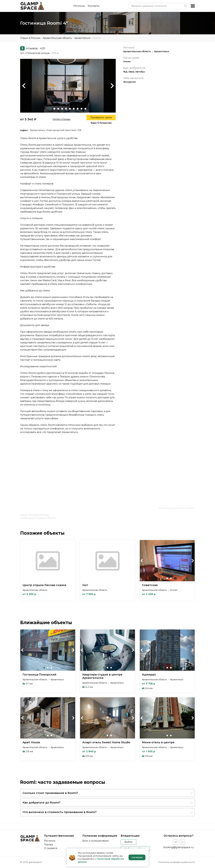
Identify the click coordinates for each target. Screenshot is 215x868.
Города (48, 844)
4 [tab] (62, 109)
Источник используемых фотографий (177, 508)
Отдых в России (30, 38)
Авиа (131, 72)
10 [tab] (85, 109)
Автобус (140, 72)
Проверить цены (101, 117)
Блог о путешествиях (96, 841)
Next (112, 86)
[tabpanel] (68, 86)
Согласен (137, 857)
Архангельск (82, 38)
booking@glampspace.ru (178, 847)
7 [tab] (74, 109)
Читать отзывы (61, 119)
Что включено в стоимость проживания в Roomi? (60, 812)
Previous (24, 86)
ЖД (125, 72)
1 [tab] (50, 109)
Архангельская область (57, 38)
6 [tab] (70, 109)
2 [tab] (54, 109)
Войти (128, 842)
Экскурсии (129, 82)
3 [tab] (58, 109)
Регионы (79, 6)
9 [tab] (82, 109)
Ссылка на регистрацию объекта (38, 518)
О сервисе (51, 848)
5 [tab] (66, 109)
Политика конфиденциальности (177, 862)
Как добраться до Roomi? (41, 803)
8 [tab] (78, 109)
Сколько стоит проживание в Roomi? (50, 793)
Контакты (94, 6)
